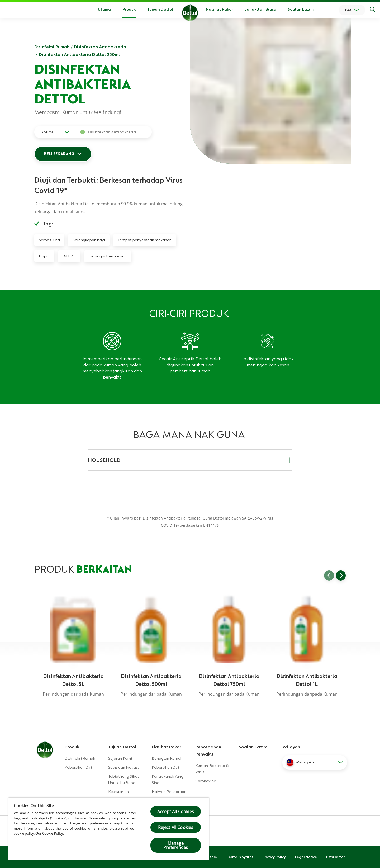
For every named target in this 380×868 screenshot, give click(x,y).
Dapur (44, 256)
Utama (104, 9)
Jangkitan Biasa (261, 9)
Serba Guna (49, 240)
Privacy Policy (274, 857)
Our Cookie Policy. (50, 833)
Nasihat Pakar (220, 9)
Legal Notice (306, 857)
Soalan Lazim (301, 9)
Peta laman (336, 857)
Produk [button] (129, 9)
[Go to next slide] (341, 575)
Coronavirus (206, 781)
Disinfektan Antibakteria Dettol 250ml (79, 54)
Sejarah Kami (120, 758)
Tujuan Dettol (160, 9)
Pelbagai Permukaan (108, 256)
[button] (315, 762)
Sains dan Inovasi (123, 767)
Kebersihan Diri (78, 767)
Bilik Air (69, 256)
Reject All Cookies (176, 827)
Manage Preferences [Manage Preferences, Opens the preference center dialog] (176, 845)
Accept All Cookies (176, 812)
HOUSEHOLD (190, 460)
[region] (109, 829)
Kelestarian (118, 792)
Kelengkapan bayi (89, 240)
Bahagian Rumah (167, 758)
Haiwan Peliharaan (169, 792)
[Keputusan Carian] (372, 10)
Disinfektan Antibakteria (100, 47)
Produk (72, 747)
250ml (47, 132)
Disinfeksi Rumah (52, 47)
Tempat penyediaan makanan (145, 240)
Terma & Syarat (240, 857)
